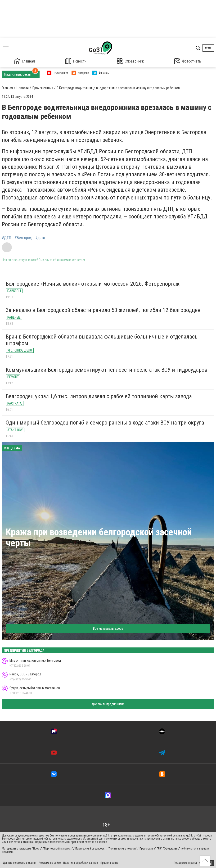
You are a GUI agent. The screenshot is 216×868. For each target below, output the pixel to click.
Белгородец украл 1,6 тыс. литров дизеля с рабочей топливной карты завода (99, 396)
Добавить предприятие (108, 704)
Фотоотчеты (188, 61)
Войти (208, 48)
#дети (40, 238)
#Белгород (23, 238)
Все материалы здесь (108, 628)
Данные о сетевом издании (20, 863)
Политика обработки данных (81, 863)
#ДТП (7, 238)
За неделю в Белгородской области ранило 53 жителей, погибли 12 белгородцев (103, 310)
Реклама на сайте (50, 863)
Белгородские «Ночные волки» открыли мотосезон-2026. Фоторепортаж (93, 284)
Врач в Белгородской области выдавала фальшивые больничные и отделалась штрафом (102, 340)
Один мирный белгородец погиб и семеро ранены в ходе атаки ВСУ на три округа (105, 423)
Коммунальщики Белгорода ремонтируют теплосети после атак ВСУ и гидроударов (106, 370)
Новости (76, 61)
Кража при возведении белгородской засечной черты (99, 538)
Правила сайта (109, 863)
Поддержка (181, 863)
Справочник (130, 61)
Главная (25, 61)
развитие (196, 863)
